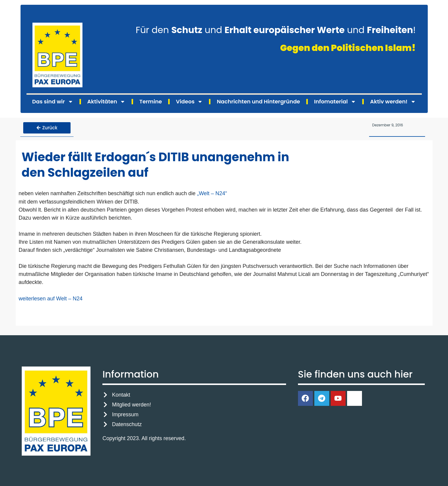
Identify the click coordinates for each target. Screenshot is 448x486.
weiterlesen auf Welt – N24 (51, 297)
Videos (189, 102)
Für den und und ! (276, 30)
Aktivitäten (106, 102)
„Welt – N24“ (213, 192)
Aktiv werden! (393, 102)
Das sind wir (53, 102)
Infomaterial (335, 102)
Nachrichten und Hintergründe (258, 101)
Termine (151, 101)
